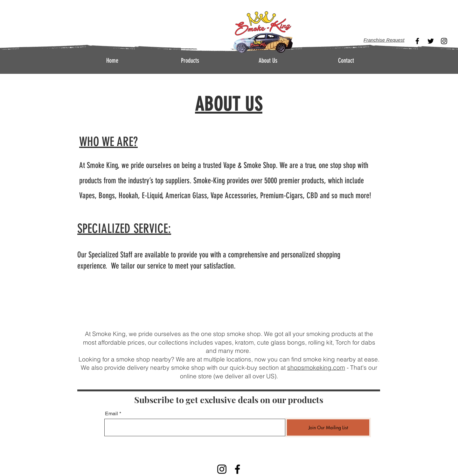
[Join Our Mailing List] (328, 427)
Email (111, 414)
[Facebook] (417, 41)
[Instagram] (444, 41)
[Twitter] (431, 41)
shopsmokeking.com (316, 367)
